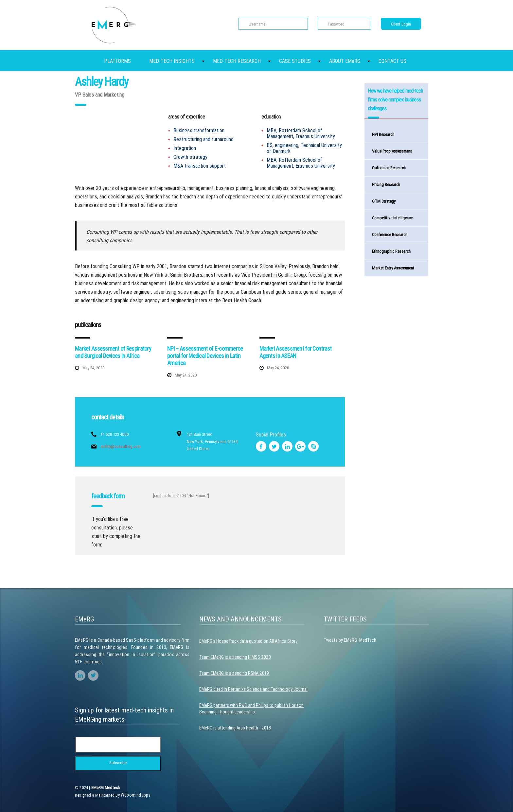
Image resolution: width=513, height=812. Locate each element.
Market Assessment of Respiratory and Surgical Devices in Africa (113, 352)
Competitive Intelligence (392, 218)
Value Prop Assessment (392, 151)
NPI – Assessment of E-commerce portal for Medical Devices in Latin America (205, 356)
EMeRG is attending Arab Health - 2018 (235, 728)
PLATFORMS (117, 61)
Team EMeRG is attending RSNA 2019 (234, 673)
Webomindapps (136, 795)
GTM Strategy (384, 201)
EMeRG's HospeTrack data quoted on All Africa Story (248, 641)
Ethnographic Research (391, 251)
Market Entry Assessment (393, 268)
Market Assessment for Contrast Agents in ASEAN (295, 352)
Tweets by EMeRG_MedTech (350, 640)
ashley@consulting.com (121, 446)
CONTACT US (392, 61)
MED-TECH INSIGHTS (172, 61)
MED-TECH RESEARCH (237, 61)
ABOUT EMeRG (345, 61)
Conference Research (390, 235)
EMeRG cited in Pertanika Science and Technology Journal (253, 689)
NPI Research (383, 134)
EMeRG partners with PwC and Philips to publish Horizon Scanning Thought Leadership (251, 709)
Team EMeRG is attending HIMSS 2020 (235, 657)
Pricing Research (386, 185)
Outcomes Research (389, 168)
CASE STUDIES (295, 61)
